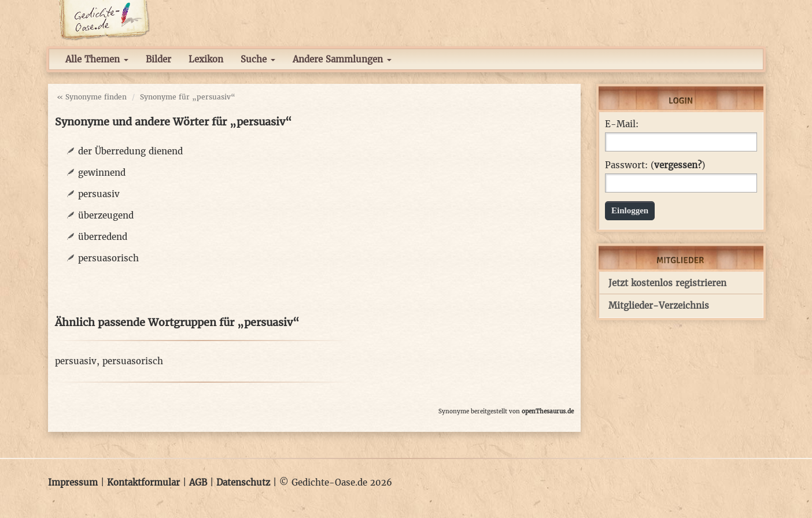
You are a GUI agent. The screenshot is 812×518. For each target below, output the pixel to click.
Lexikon (206, 59)
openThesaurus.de (548, 411)
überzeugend (106, 215)
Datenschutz (243, 482)
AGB (198, 482)
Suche (258, 59)
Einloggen (630, 210)
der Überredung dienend (130, 151)
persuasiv (99, 194)
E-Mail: (622, 124)
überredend (103, 237)
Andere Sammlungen (342, 59)
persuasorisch (108, 258)
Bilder (158, 59)
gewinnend (102, 173)
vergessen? (678, 165)
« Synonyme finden (92, 97)
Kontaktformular (143, 482)
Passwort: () (655, 165)
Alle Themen (97, 59)
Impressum (73, 482)
